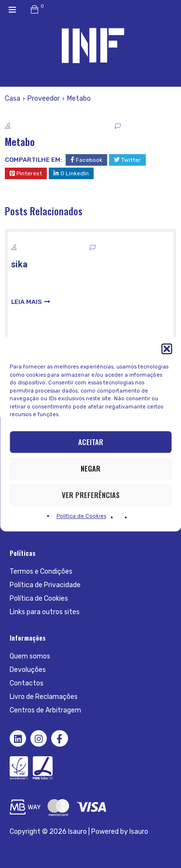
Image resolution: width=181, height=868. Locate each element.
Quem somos (30, 656)
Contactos (27, 683)
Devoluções (28, 670)
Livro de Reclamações (44, 697)
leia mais (27, 302)
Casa (13, 99)
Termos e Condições (41, 572)
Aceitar (91, 442)
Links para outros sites (45, 612)
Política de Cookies (81, 516)
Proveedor (44, 99)
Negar (90, 468)
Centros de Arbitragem (45, 710)
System (22, 126)
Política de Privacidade (45, 585)
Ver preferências (91, 495)
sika (19, 264)
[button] (167, 349)
